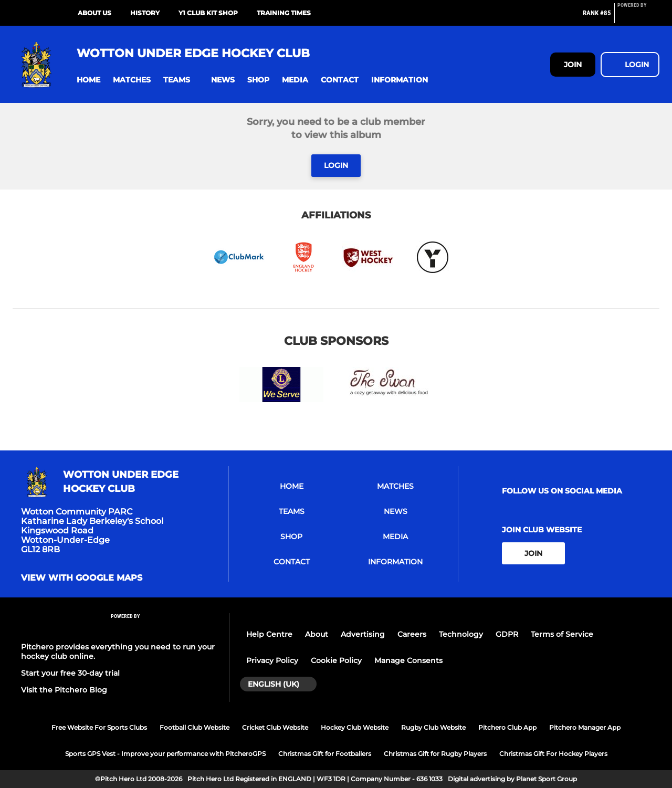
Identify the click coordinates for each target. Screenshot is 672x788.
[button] (88, 80)
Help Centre (269, 634)
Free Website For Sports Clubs (99, 727)
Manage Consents (408, 660)
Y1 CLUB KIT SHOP (208, 13)
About (317, 634)
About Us (94, 13)
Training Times (284, 13)
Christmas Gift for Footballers (325, 754)
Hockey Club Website (355, 727)
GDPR (507, 634)
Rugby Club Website (433, 727)
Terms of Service (562, 634)
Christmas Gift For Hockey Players (553, 754)
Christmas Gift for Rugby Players (435, 754)
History (145, 13)
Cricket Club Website (275, 727)
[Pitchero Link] (638, 17)
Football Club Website (195, 727)
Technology (461, 634)
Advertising (363, 634)
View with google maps (82, 578)
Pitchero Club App (507, 727)
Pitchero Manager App (585, 727)
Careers (412, 634)
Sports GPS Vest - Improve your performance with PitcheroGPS (165, 754)
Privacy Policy (272, 660)
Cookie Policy (336, 660)
